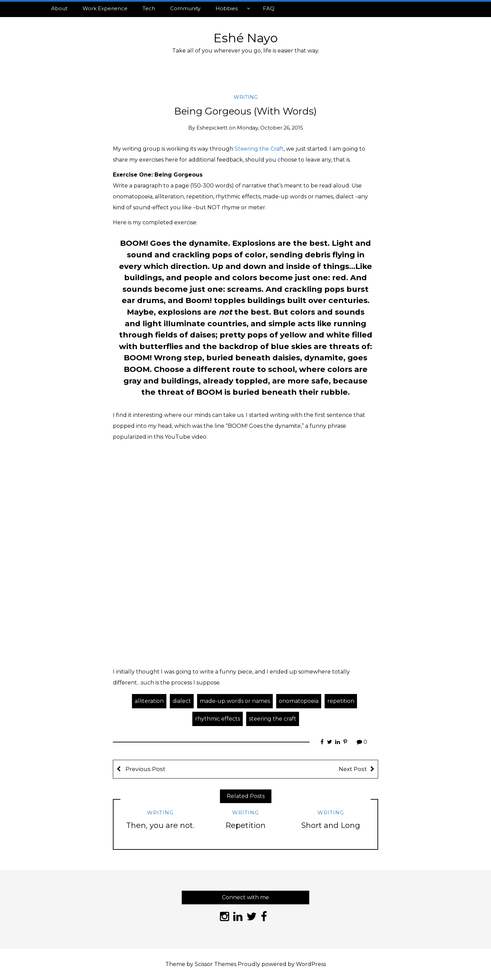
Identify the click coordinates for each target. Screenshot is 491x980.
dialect (182, 701)
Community (185, 8)
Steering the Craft (259, 149)
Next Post (353, 769)
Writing (246, 97)
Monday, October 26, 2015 (270, 128)
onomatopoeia (299, 701)
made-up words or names (235, 701)
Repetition (245, 825)
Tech (149, 8)
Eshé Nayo (246, 38)
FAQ (269, 8)
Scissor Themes (215, 964)
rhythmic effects (218, 719)
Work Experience (105, 8)
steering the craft (273, 719)
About (59, 8)
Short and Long (331, 825)
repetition (341, 701)
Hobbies (227, 8)
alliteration (149, 701)
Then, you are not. (160, 825)
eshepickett (212, 128)
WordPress (311, 964)
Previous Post (145, 769)
